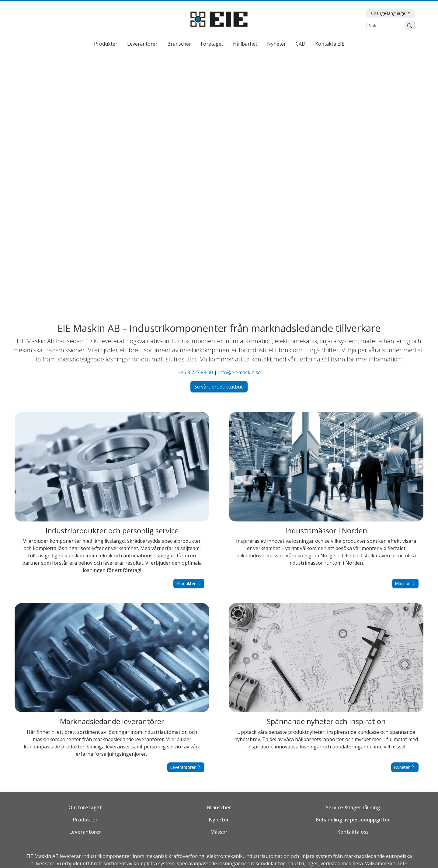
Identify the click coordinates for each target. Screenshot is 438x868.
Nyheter (276, 44)
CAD (301, 44)
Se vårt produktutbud (219, 387)
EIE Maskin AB (42, 856)
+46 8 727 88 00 (195, 372)
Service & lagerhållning (353, 807)
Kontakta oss (353, 832)
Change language (389, 13)
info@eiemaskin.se (239, 372)
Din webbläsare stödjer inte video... (219, 183)
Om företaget (85, 807)
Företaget (212, 44)
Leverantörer (142, 44)
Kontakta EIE (330, 44)
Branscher (179, 44)
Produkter (106, 44)
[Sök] (386, 25)
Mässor (405, 583)
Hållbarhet (245, 44)
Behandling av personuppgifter (353, 820)
